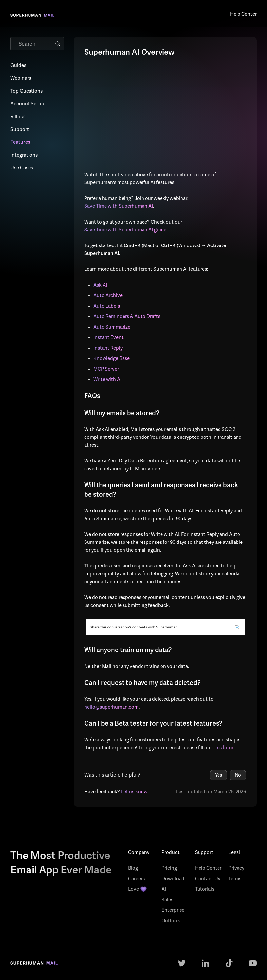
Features (20, 143)
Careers (136, 879)
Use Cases (22, 168)
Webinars (21, 79)
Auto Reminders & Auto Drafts (127, 317)
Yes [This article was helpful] (219, 775)
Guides (18, 66)
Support (20, 130)
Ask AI (100, 285)
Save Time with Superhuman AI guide (125, 230)
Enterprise (173, 911)
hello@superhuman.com (111, 707)
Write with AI (107, 380)
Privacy (236, 869)
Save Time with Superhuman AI (119, 207)
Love (137, 890)
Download (173, 879)
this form (223, 748)
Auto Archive (108, 296)
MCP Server (106, 369)
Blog (133, 869)
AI (164, 890)
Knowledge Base (112, 359)
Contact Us (208, 879)
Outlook (171, 921)
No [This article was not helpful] (238, 775)
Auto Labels (107, 306)
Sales (167, 900)
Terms (235, 879)
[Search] (37, 44)
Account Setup (27, 104)
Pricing (169, 869)
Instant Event (108, 338)
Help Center (208, 869)
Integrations (24, 155)
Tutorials (205, 890)
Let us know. (134, 792)
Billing (17, 117)
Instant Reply (108, 348)
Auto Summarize (112, 327)
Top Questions (27, 91)
